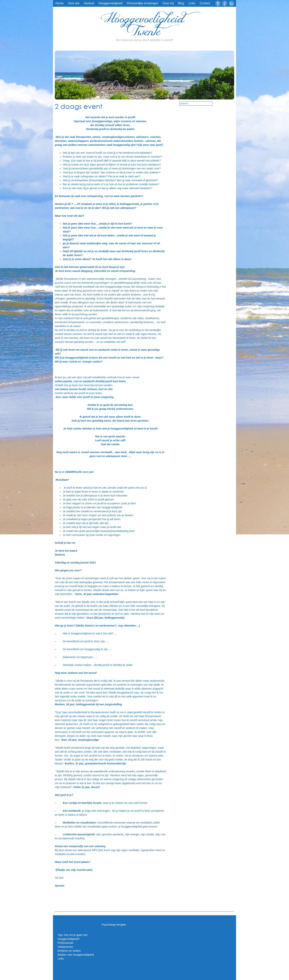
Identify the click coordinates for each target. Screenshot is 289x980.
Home (60, 3)
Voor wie (74, 3)
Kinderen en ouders (69, 951)
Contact (205, 3)
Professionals (66, 943)
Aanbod (89, 3)
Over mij (168, 3)
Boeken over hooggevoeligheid (76, 955)
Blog (181, 3)
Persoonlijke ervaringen (142, 3)
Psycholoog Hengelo (114, 925)
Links (192, 3)
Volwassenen (65, 947)
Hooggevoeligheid (110, 3)
